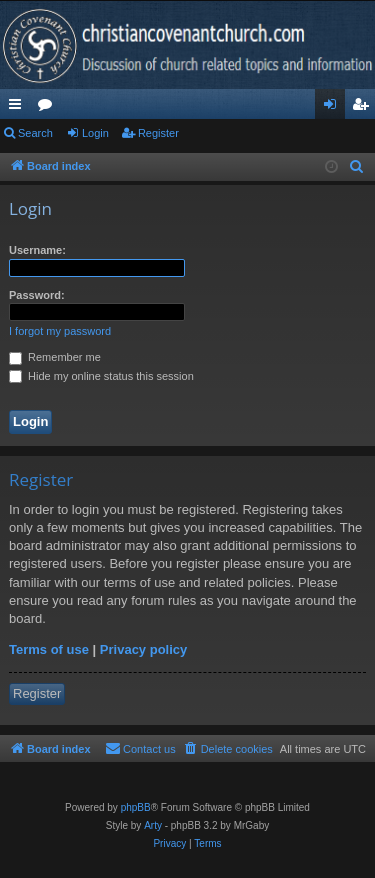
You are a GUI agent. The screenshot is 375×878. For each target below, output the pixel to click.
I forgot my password (60, 331)
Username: (37, 250)
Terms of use (49, 649)
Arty (153, 825)
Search (35, 133)
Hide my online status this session (101, 376)
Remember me (55, 357)
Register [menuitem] (364, 108)
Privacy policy (143, 649)
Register (158, 133)
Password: (37, 295)
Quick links (19, 108)
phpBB (136, 807)
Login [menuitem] (334, 108)
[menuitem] (357, 167)
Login (95, 133)
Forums (49, 108)
